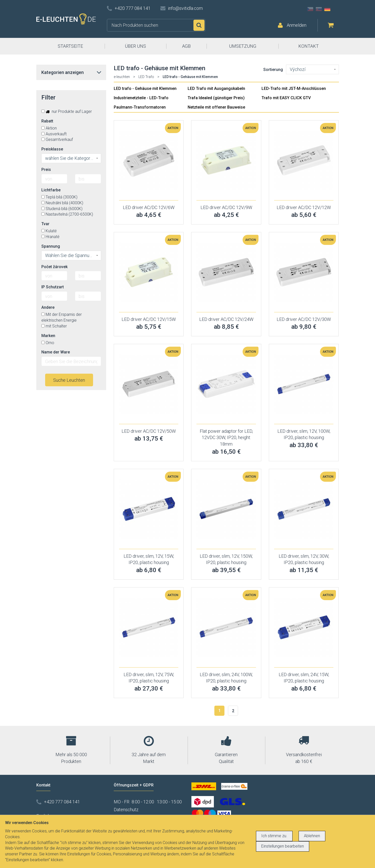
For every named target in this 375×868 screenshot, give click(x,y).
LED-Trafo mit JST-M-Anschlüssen (294, 88)
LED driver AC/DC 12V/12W (304, 207)
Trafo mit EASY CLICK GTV (286, 98)
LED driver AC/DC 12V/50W (149, 431)
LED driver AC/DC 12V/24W (226, 319)
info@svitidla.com (185, 8)
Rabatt (47, 121)
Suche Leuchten (69, 380)
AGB (186, 46)
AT (336, 9)
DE (327, 9)
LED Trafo (146, 77)
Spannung (51, 246)
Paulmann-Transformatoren (140, 107)
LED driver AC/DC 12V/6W (149, 207)
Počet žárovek (54, 267)
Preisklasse (52, 149)
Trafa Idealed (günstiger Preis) (216, 98)
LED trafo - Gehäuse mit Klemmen (145, 88)
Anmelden (297, 25)
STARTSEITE (70, 46)
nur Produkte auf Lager (67, 111)
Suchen (199, 25)
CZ (310, 9)
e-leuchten (122, 77)
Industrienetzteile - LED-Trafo (141, 98)
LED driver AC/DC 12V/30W (304, 319)
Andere (48, 307)
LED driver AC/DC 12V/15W (149, 319)
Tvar (45, 224)
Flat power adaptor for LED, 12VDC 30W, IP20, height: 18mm (226, 438)
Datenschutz (126, 810)
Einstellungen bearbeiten (283, 846)
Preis (46, 170)
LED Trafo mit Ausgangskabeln (216, 88)
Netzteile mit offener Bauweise (216, 107)
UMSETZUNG (243, 46)
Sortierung (273, 70)
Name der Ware (56, 352)
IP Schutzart (53, 287)
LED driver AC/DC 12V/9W (226, 207)
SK (319, 9)
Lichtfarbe (51, 190)
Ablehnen (312, 836)
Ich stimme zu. (274, 836)
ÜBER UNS (135, 46)
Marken (48, 336)
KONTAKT (309, 46)
